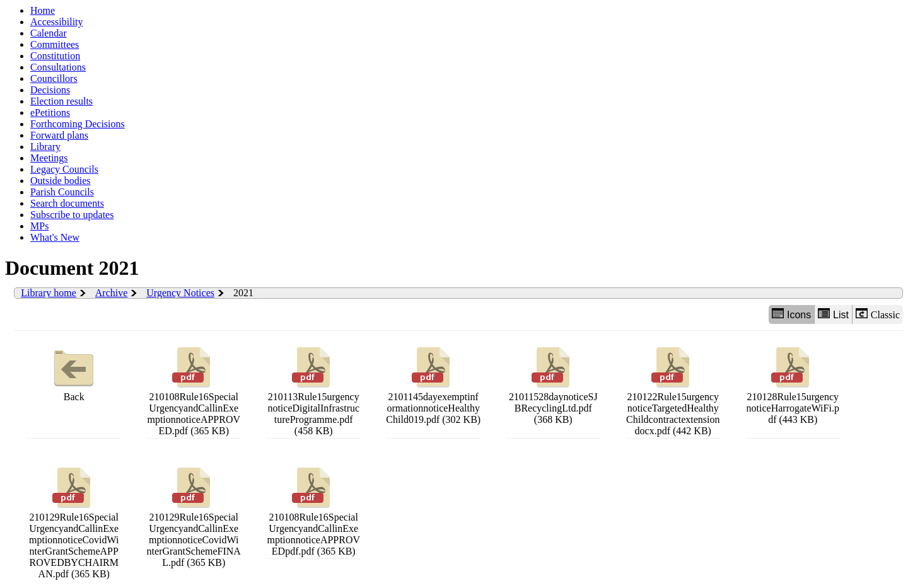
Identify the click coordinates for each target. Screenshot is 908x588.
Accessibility (57, 22)
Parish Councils (62, 192)
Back (74, 373)
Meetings (49, 158)
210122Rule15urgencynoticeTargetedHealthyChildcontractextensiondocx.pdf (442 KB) (673, 390)
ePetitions (50, 112)
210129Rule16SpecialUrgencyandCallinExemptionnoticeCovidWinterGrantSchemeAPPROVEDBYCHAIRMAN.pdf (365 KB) (74, 522)
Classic (878, 314)
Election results (61, 101)
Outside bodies (61, 181)
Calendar (49, 33)
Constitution (55, 56)
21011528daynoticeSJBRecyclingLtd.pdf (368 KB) (553, 384)
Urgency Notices (180, 293)
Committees (55, 44)
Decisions (50, 90)
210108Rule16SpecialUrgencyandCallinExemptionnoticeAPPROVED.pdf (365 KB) (194, 390)
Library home (49, 293)
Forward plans (59, 135)
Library (45, 147)
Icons (791, 314)
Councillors (54, 78)
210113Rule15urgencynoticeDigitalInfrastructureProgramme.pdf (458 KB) (313, 390)
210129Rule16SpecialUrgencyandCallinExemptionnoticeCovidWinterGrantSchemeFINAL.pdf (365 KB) (194, 516)
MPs (39, 226)
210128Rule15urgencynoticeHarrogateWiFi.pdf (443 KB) (793, 384)
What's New (55, 237)
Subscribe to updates (72, 215)
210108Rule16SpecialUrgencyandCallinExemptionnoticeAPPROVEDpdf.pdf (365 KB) (313, 510)
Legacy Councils (64, 169)
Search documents (67, 203)
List (833, 314)
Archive (112, 293)
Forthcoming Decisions (78, 124)
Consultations (58, 67)
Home (43, 10)
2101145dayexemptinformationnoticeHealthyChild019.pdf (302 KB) (433, 384)
